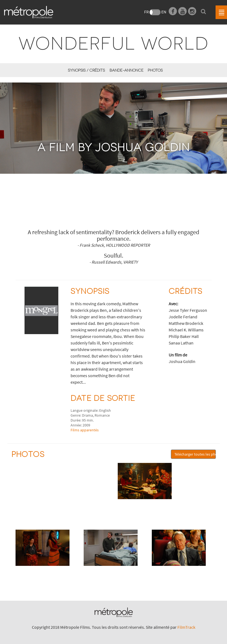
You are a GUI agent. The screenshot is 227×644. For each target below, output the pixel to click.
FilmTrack (186, 627)
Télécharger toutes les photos (195, 454)
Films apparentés (85, 430)
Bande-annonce (126, 70)
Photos (155, 70)
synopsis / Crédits (86, 70)
